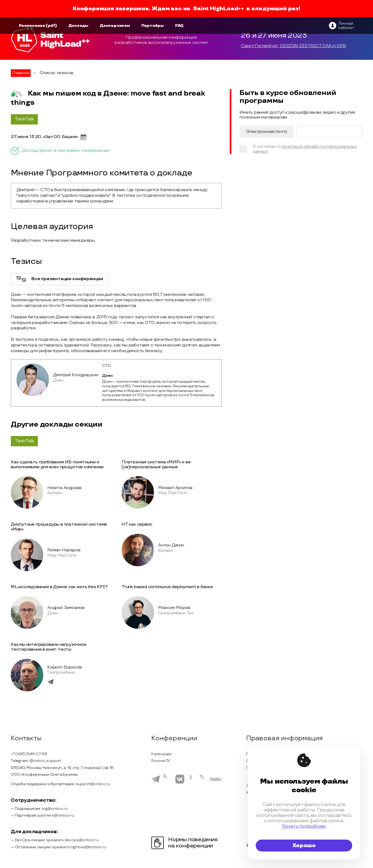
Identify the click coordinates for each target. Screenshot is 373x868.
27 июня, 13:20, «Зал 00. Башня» (44, 137)
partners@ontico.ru (56, 815)
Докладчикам (115, 26)
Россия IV (161, 761)
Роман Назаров (64, 550)
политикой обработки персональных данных (305, 149)
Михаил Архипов (175, 488)
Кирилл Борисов (65, 667)
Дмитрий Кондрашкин (76, 375)
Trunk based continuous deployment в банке (167, 587)
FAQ (179, 26)
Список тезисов (57, 73)
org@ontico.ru (54, 809)
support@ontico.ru (93, 784)
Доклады (79, 26)
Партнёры (153, 26)
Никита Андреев (64, 488)
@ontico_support (45, 761)
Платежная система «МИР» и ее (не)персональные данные (156, 465)
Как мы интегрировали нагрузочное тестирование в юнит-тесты (49, 647)
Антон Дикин (171, 545)
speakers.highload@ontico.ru (79, 847)
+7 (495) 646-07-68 (29, 754)
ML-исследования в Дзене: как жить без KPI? (59, 587)
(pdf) (51, 26)
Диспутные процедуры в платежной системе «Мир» (59, 527)
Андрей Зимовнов (66, 608)
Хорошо (304, 846)
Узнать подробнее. (304, 826)
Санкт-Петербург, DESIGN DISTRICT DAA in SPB (293, 46)
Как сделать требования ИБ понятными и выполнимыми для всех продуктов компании (57, 465)
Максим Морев (174, 608)
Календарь (162, 754)
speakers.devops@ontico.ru (72, 840)
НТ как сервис (137, 524)
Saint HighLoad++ (218, 9)
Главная (21, 73)
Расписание (32, 26)
